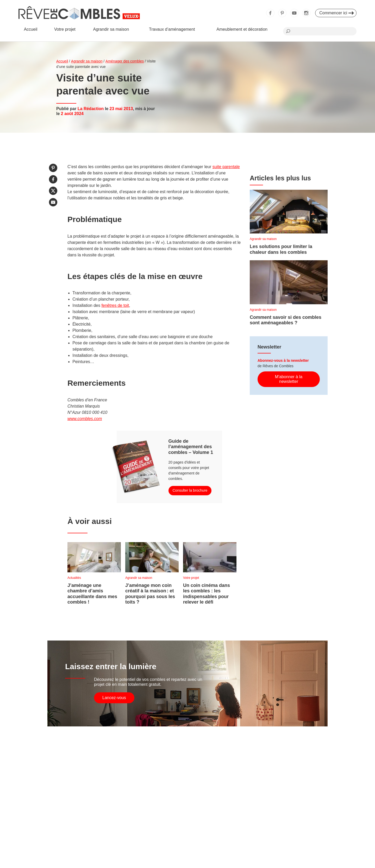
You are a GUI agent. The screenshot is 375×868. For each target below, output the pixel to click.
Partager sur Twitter (53, 191)
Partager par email (53, 202)
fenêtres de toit (115, 305)
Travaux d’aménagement (172, 29)
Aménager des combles (125, 61)
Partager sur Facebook (53, 179)
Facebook (270, 13)
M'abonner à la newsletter (289, 379)
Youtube (294, 13)
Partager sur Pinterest (53, 168)
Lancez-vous (114, 698)
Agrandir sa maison (111, 29)
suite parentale (226, 167)
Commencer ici (333, 13)
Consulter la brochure (190, 490)
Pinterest (282, 13)
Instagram (306, 13)
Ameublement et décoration (242, 29)
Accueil (31, 29)
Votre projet (65, 29)
